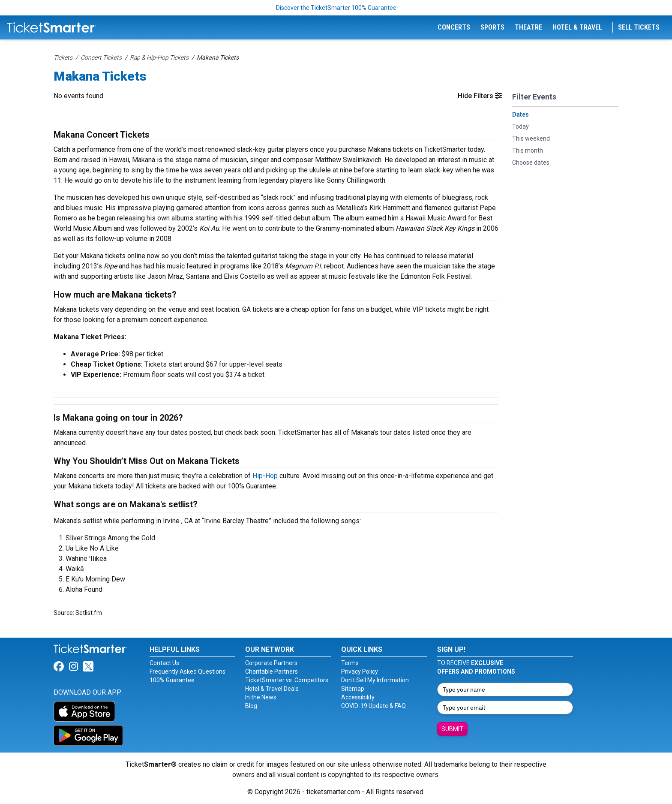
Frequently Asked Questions (187, 672)
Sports (492, 27)
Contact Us (164, 663)
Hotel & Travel (577, 27)
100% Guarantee (172, 680)
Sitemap (353, 689)
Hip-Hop (265, 476)
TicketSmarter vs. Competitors (287, 680)
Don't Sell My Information (375, 680)
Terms (350, 663)
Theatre (528, 27)
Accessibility (358, 697)
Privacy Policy (360, 672)
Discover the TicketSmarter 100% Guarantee (336, 8)
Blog (251, 706)
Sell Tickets (639, 27)
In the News (261, 697)
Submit (452, 729)
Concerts (454, 27)
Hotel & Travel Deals (272, 689)
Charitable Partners (271, 672)
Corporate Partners (271, 663)
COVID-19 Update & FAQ (373, 706)
